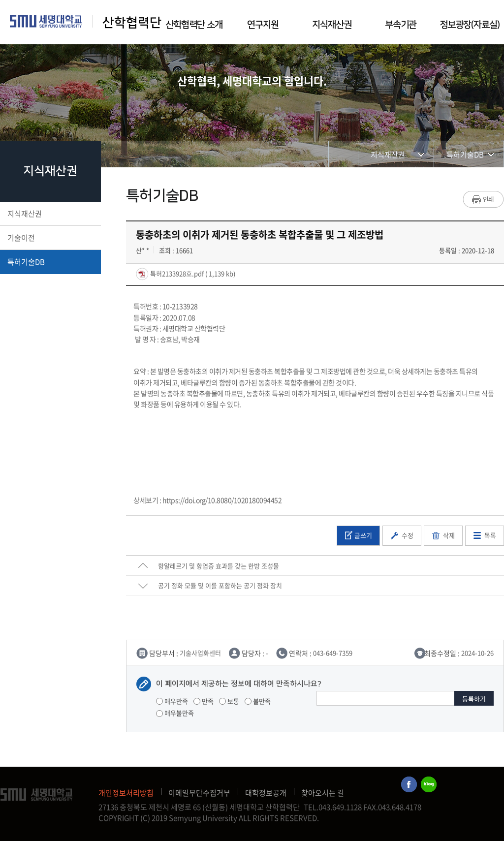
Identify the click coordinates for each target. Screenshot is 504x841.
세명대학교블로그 (429, 785)
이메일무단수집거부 (199, 793)
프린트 (484, 199)
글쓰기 (363, 535)
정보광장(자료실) (470, 25)
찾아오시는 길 (323, 793)
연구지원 (263, 25)
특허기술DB (49, 262)
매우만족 (172, 701)
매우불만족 (175, 713)
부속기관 (401, 25)
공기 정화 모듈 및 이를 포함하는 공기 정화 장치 (220, 585)
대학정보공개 (266, 793)
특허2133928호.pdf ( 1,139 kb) (192, 273)
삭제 (449, 535)
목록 (490, 535)
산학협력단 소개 (194, 25)
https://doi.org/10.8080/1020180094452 (222, 500)
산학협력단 (132, 23)
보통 (229, 701)
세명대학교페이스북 (409, 785)
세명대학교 (46, 21)
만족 (204, 701)
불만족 (258, 701)
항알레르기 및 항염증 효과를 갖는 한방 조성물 (219, 566)
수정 (408, 535)
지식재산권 (332, 25)
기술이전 (49, 238)
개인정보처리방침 (126, 793)
